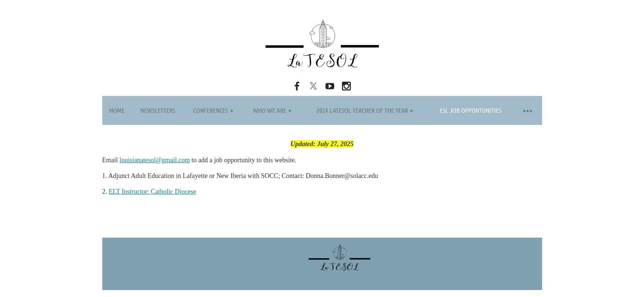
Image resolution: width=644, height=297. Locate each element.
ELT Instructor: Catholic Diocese (152, 192)
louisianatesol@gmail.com (155, 160)
